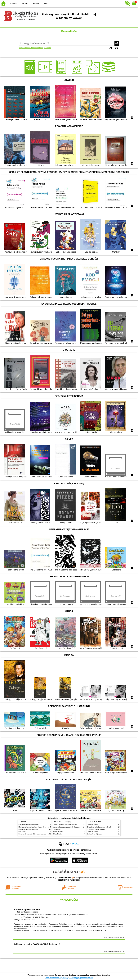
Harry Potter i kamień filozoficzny (29, 825)
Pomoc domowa (58, 832)
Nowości (13, 3)
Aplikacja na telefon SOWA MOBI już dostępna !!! (37, 944)
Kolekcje (48, 48)
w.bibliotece (67, 878)
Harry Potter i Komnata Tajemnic (29, 829)
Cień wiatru (22, 832)
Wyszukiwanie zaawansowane (31, 48)
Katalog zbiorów (69, 31)
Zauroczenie (57, 829)
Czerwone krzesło (93, 825)
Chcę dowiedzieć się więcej (56, 978)
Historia (25, 3)
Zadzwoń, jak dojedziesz (95, 834)
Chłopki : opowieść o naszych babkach (65, 825)
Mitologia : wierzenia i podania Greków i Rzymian (34, 827)
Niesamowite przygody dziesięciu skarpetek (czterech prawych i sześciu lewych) (43, 834)
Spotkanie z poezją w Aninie (27, 909)
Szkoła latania (57, 834)
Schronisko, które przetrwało (96, 829)
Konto (47, 3)
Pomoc (36, 3)
